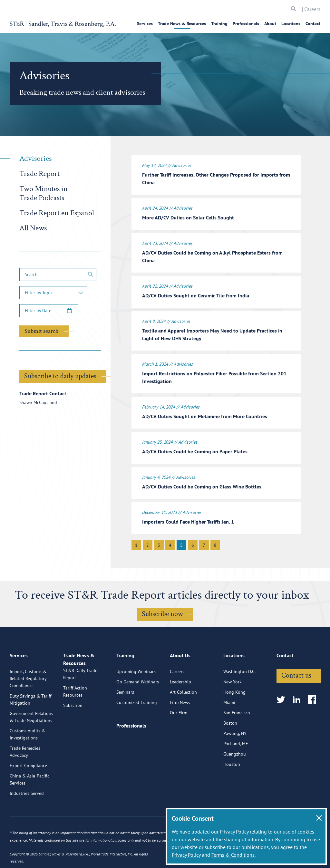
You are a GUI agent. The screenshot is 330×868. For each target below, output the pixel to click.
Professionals (246, 24)
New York (233, 698)
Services (145, 24)
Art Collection (183, 708)
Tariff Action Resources (75, 715)
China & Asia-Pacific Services (29, 795)
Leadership (180, 698)
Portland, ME (236, 759)
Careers (312, 9)
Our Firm (179, 728)
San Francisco (237, 728)
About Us (180, 674)
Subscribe (73, 728)
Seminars (125, 708)
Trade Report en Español (57, 213)
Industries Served (27, 809)
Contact (313, 24)
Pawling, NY (235, 749)
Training (219, 24)
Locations (291, 24)
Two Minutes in (44, 193)
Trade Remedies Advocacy (25, 767)
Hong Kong (234, 708)
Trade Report (39, 174)
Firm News (180, 718)
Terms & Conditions (233, 855)
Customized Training (137, 718)
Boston (230, 739)
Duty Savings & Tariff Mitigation (30, 715)
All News (33, 228)
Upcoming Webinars (136, 687)
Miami (229, 718)
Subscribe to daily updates (60, 376)
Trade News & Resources (182, 24)
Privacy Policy (186, 855)
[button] (53, 293)
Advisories (35, 158)
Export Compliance (28, 781)
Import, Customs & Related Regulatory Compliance (28, 694)
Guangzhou (235, 770)
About (270, 24)
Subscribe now (162, 604)
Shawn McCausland (38, 402)
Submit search (42, 331)
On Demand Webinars (138, 698)
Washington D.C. (239, 687)
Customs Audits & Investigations (27, 750)
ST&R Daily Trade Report (80, 697)
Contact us (296, 691)
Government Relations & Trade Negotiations (31, 733)
